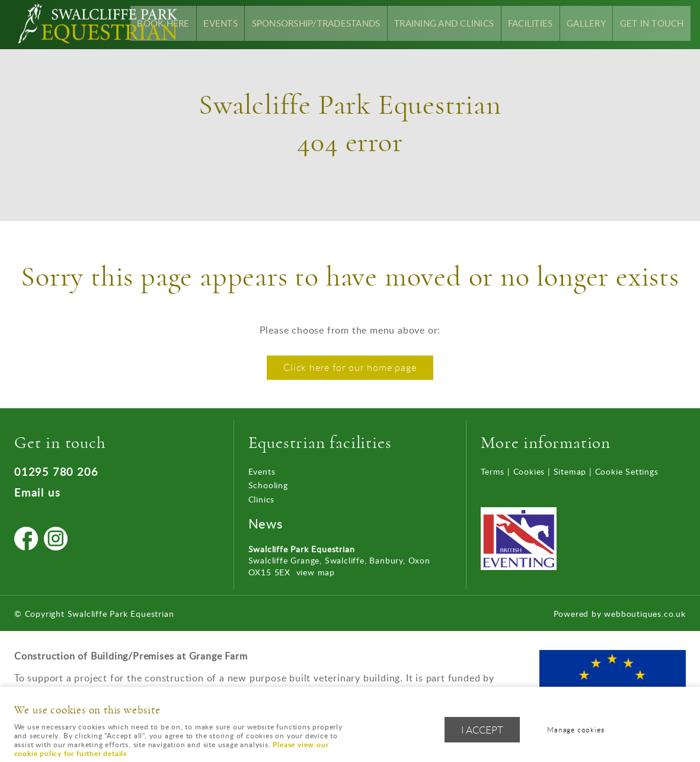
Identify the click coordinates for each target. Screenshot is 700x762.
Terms (493, 471)
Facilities (541, 24)
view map (316, 572)
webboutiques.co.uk (645, 614)
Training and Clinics (459, 24)
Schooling (268, 485)
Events (248, 24)
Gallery (593, 24)
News (266, 524)
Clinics (262, 499)
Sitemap (570, 471)
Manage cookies (579, 730)
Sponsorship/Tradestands (338, 24)
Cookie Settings (627, 471)
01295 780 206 (56, 471)
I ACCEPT (482, 731)
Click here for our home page (350, 367)
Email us (37, 492)
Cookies (529, 471)
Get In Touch (654, 24)
